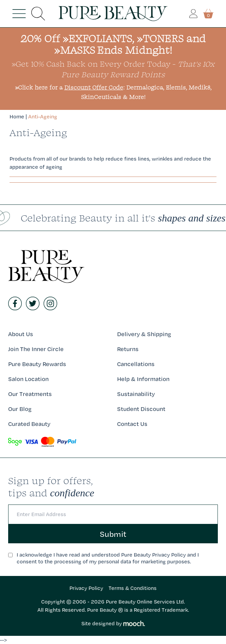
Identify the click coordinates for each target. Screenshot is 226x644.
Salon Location (28, 379)
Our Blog (20, 409)
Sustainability (136, 394)
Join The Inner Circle (36, 349)
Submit (113, 534)
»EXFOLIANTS (97, 38)
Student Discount (141, 409)
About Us (21, 334)
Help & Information (143, 379)
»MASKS (75, 50)
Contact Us (132, 424)
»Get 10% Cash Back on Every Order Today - (113, 69)
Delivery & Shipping (144, 334)
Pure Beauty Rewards (37, 364)
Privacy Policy (86, 588)
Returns (128, 349)
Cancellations (136, 364)
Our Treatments (30, 394)
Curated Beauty (29, 424)
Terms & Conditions (133, 588)
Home (17, 117)
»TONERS (160, 38)
